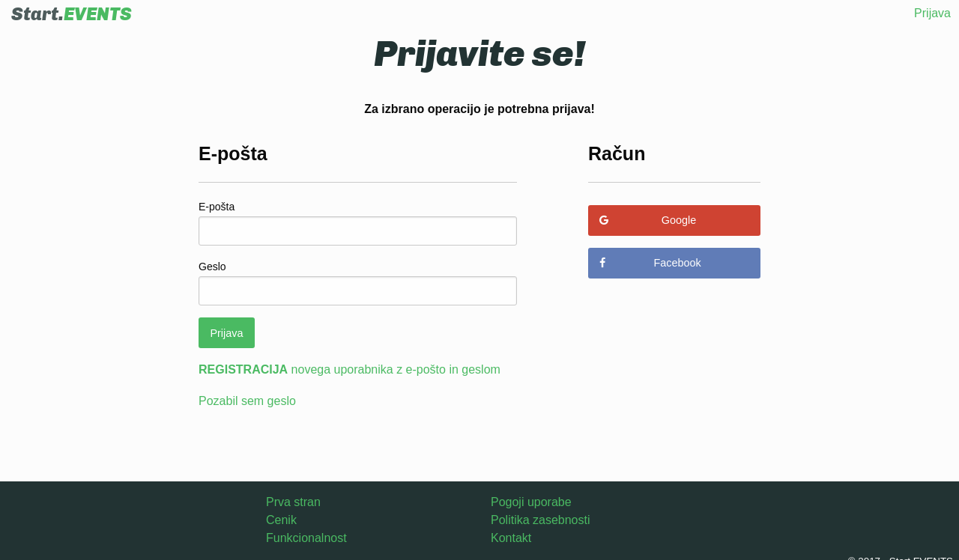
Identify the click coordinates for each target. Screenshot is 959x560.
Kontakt (511, 538)
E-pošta (217, 207)
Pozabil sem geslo (247, 401)
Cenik (281, 520)
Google (648, 220)
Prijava (932, 13)
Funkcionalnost (306, 538)
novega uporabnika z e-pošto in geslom (350, 369)
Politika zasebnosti (541, 520)
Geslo (212, 267)
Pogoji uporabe (531, 502)
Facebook (650, 263)
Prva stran (293, 502)
